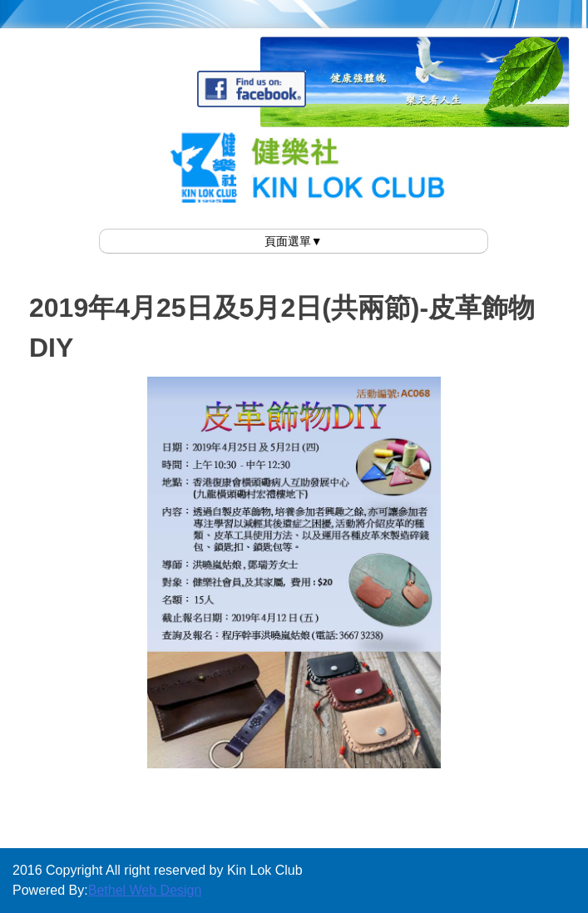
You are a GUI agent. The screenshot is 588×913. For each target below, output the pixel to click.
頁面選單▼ (294, 241)
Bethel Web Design (145, 890)
